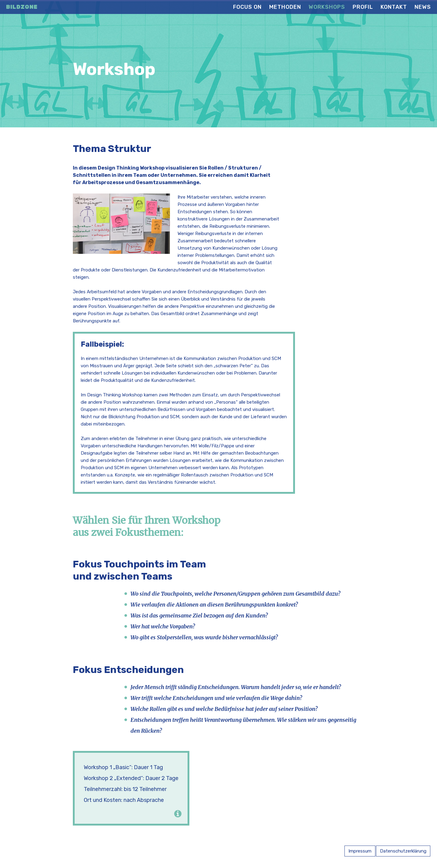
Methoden (285, 7)
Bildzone (22, 7)
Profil (363, 7)
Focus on (247, 7)
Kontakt (394, 7)
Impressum (360, 851)
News (423, 7)
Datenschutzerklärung (403, 851)
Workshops (327, 7)
